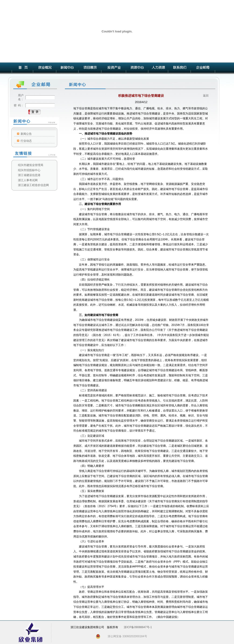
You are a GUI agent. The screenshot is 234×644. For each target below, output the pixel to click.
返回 (206, 96)
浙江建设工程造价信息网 (33, 185)
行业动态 (26, 141)
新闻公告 (26, 134)
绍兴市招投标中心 (29, 170)
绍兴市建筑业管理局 (31, 165)
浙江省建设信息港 (29, 175)
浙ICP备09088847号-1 (138, 627)
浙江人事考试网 (28, 180)
